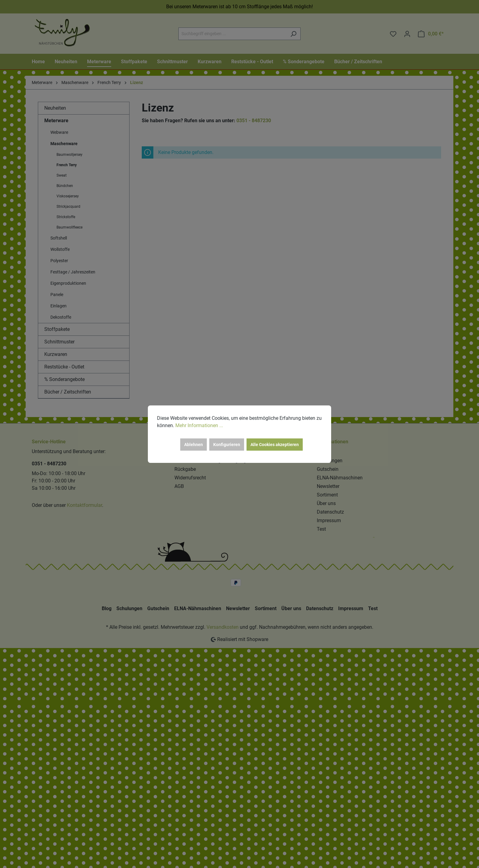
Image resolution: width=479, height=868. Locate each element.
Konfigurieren (227, 445)
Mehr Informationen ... (199, 425)
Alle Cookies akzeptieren (275, 445)
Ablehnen (194, 445)
